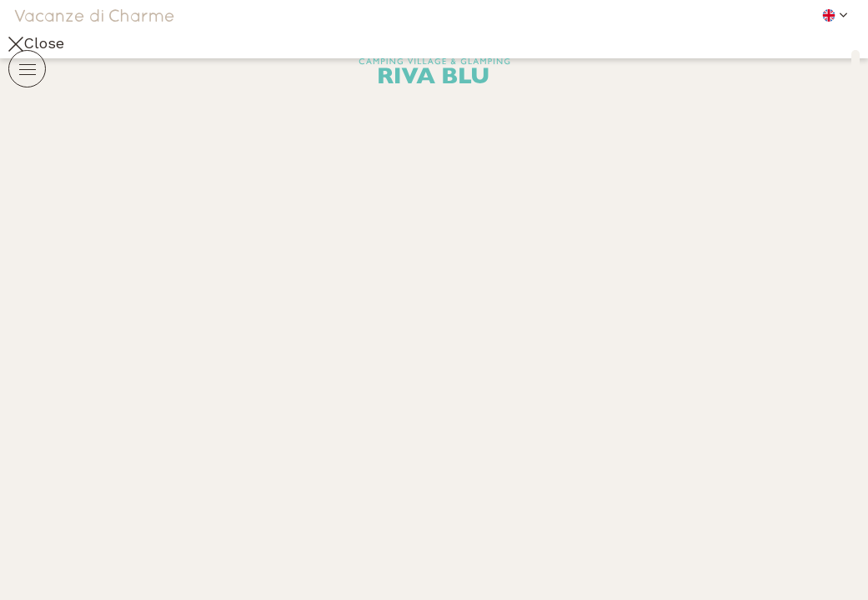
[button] (718, 15)
